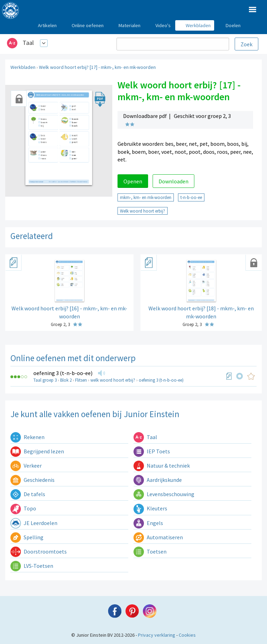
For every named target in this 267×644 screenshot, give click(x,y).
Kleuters (150, 508)
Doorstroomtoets (39, 551)
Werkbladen (23, 67)
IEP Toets (152, 451)
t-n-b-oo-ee (191, 197)
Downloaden (173, 181)
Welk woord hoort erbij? (143, 211)
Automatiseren (158, 537)
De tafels (28, 494)
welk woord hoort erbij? (113, 380)
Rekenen (27, 437)
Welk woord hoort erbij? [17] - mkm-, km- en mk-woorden (97, 67)
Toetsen (150, 551)
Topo (23, 508)
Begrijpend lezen (37, 451)
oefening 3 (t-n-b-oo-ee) (63, 373)
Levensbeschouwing (164, 494)
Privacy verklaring (157, 635)
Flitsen (81, 380)
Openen (133, 181)
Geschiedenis (33, 480)
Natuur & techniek (162, 466)
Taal (28, 43)
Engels (148, 523)
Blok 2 (66, 380)
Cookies (187, 635)
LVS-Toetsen (32, 566)
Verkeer (26, 466)
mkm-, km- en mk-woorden (146, 197)
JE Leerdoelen (34, 523)
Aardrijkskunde (158, 480)
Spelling (27, 537)
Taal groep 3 (45, 380)
